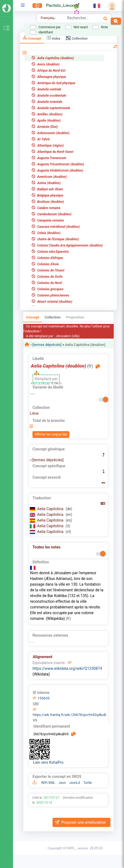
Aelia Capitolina (51, 509)
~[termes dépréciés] (45, 345)
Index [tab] (53, 38)
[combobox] (79, 19)
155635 (44, 698)
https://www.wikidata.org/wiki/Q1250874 (67, 668)
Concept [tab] (32, 38)
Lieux (34, 413)
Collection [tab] (77, 38)
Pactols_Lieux (60, 5)
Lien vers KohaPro (48, 762)
